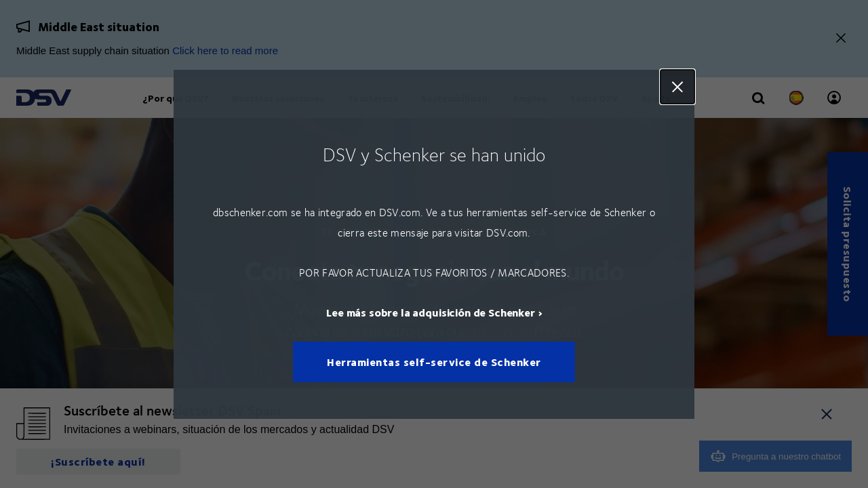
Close (677, 87)
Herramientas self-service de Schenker (434, 362)
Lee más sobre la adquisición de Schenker (431, 311)
